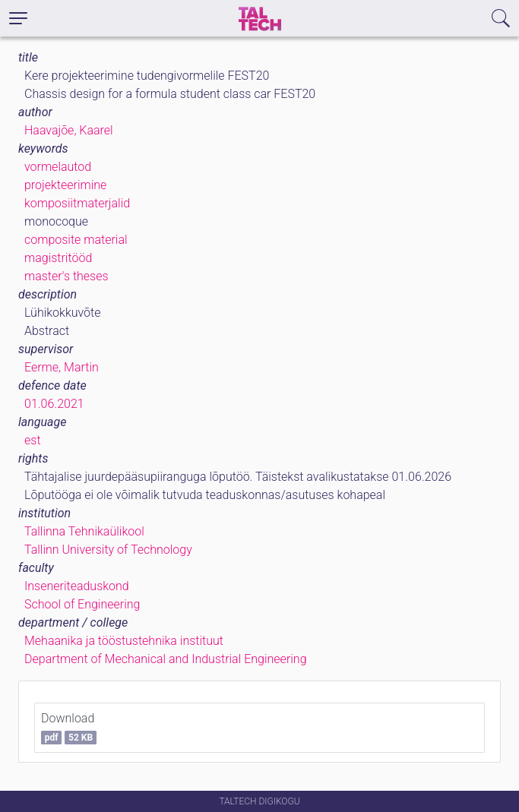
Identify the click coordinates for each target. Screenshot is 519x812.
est (33, 440)
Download (69, 728)
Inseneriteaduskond (77, 586)
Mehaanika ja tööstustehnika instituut (124, 641)
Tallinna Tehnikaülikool (84, 531)
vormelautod (58, 167)
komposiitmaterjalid (77, 203)
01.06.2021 (54, 404)
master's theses (66, 276)
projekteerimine (65, 185)
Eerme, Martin (62, 367)
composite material (76, 240)
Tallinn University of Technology (108, 550)
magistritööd (58, 258)
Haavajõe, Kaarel (69, 130)
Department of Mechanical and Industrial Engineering (166, 659)
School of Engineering (82, 604)
